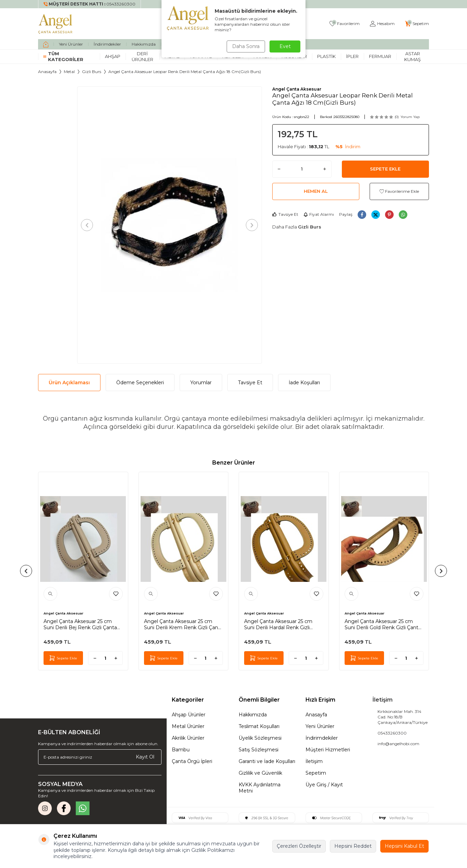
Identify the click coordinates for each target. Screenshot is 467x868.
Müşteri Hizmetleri (328, 750)
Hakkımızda (144, 44)
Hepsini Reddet (353, 846)
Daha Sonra (245, 46)
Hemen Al (316, 191)
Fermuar (380, 56)
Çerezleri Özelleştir (299, 846)
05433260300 (392, 733)
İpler (352, 56)
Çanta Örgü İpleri (192, 761)
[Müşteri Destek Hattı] (90, 4)
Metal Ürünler (188, 726)
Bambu (181, 750)
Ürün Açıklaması (69, 383)
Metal (69, 72)
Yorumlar (201, 383)
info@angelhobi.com (398, 744)
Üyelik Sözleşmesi (260, 738)
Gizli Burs (92, 72)
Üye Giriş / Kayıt (324, 785)
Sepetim (316, 773)
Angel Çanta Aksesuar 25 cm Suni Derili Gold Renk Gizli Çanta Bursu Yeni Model (383, 624)
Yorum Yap (410, 117)
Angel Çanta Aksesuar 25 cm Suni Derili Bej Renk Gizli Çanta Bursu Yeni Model (80, 624)
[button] (89, 225)
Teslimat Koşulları (259, 726)
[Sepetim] (417, 24)
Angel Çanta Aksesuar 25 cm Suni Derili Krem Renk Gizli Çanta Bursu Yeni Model (183, 624)
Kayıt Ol (145, 757)
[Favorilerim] (345, 24)
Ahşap (113, 56)
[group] (170, 225)
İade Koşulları (304, 383)
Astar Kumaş (412, 56)
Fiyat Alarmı (319, 214)
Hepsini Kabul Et (404, 846)
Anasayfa (47, 72)
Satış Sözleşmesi (259, 750)
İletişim (314, 761)
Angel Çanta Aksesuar (297, 89)
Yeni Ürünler (71, 44)
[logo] (56, 24)
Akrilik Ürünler (188, 738)
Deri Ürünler (142, 56)
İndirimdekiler (107, 44)
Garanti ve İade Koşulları (267, 761)
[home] (46, 44)
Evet (285, 46)
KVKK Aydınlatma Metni (260, 788)
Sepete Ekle (385, 169)
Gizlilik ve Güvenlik (260, 773)
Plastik (326, 56)
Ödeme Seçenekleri (140, 383)
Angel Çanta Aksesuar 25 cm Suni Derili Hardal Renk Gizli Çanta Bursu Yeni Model (278, 624)
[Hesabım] (382, 24)
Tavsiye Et (285, 214)
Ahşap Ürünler (189, 715)
